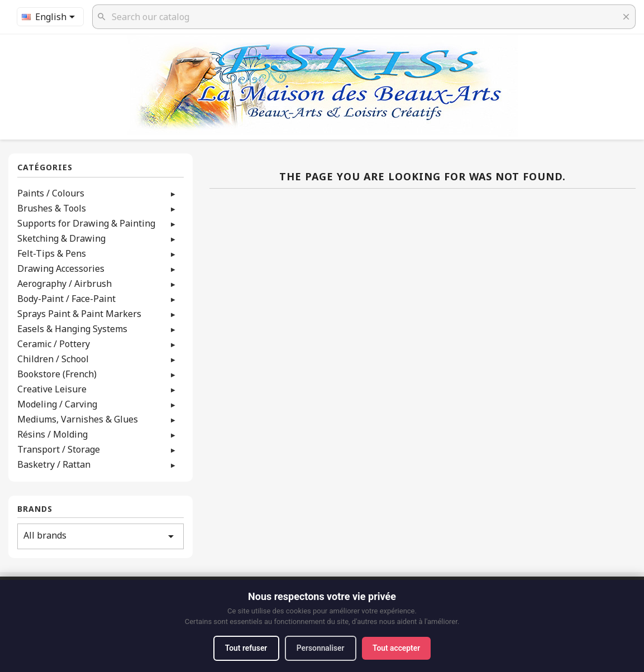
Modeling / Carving (57, 404)
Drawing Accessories (61, 268)
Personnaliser (320, 648)
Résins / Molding (53, 434)
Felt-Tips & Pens (52, 253)
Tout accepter (398, 648)
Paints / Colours (51, 193)
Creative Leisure (52, 389)
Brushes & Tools (52, 208)
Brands (35, 509)
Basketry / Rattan (54, 464)
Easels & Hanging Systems (72, 329)
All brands (101, 536)
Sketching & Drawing (61, 238)
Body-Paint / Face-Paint (66, 299)
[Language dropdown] (50, 17)
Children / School (53, 359)
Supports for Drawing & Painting (86, 223)
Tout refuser (245, 648)
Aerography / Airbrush (65, 284)
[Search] (364, 17)
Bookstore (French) (57, 374)
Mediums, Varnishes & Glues (78, 419)
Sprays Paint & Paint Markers (79, 314)
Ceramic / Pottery (54, 344)
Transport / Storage (59, 449)
